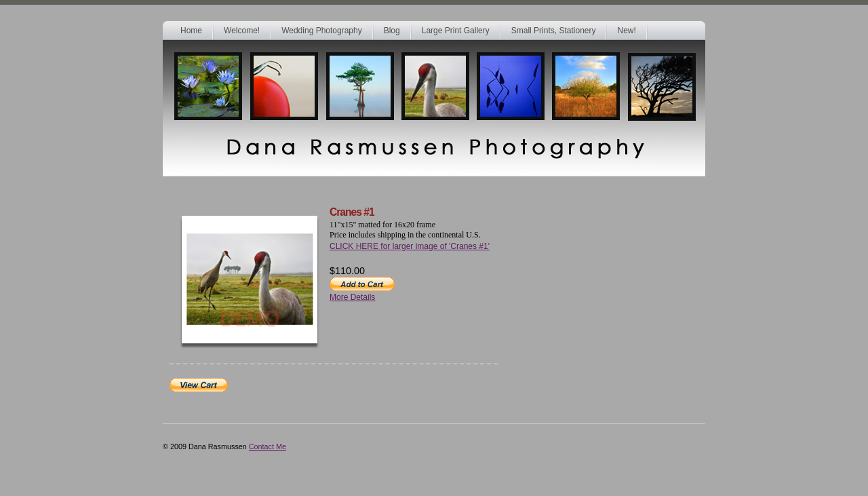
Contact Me (268, 446)
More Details (352, 297)
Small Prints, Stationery (554, 31)
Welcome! (242, 31)
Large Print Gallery (456, 31)
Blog (392, 31)
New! (626, 31)
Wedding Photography (322, 31)
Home (191, 31)
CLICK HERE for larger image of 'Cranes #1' (410, 246)
